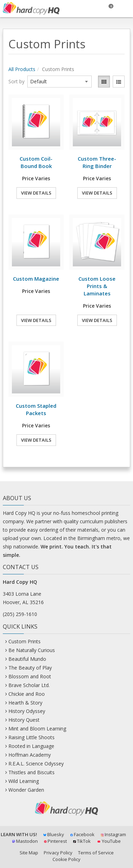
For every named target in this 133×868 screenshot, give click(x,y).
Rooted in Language (31, 746)
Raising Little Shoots (31, 737)
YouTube (109, 841)
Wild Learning (24, 781)
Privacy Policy (58, 853)
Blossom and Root (30, 676)
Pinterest (56, 841)
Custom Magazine (36, 279)
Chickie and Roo (27, 694)
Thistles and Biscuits (31, 772)
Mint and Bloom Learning (37, 729)
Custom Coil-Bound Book (36, 162)
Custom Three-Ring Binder (97, 162)
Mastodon (25, 841)
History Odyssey (27, 711)
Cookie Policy (66, 859)
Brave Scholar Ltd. (29, 685)
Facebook (83, 834)
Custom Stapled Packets (36, 409)
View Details (36, 193)
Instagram (113, 834)
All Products (22, 69)
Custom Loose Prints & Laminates (97, 286)
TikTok (82, 841)
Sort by (16, 81)
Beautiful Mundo (27, 659)
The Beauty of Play (30, 668)
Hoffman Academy (30, 755)
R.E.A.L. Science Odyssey (36, 764)
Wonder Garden (26, 790)
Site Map (29, 853)
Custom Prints (24, 641)
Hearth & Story (25, 703)
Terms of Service (96, 853)
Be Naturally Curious (32, 650)
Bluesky (54, 834)
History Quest (24, 720)
